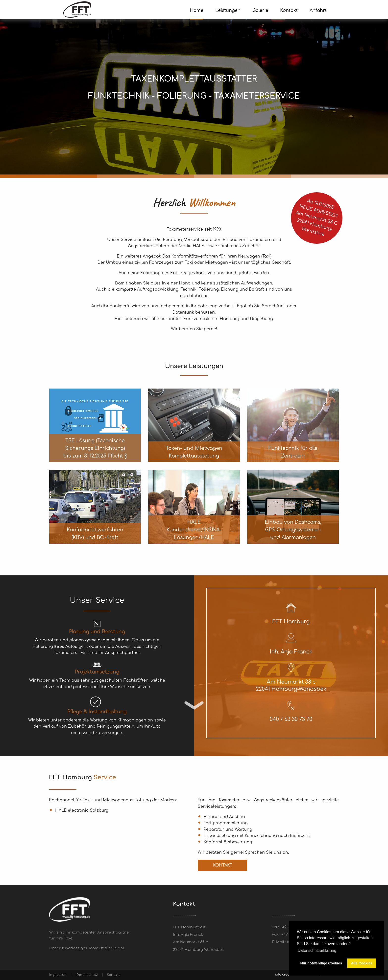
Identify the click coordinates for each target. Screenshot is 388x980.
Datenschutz (87, 975)
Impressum (58, 975)
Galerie (260, 10)
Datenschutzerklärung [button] (317, 950)
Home (197, 10)
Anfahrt (318, 10)
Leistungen (228, 10)
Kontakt (223, 865)
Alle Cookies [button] (362, 963)
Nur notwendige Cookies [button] (321, 963)
